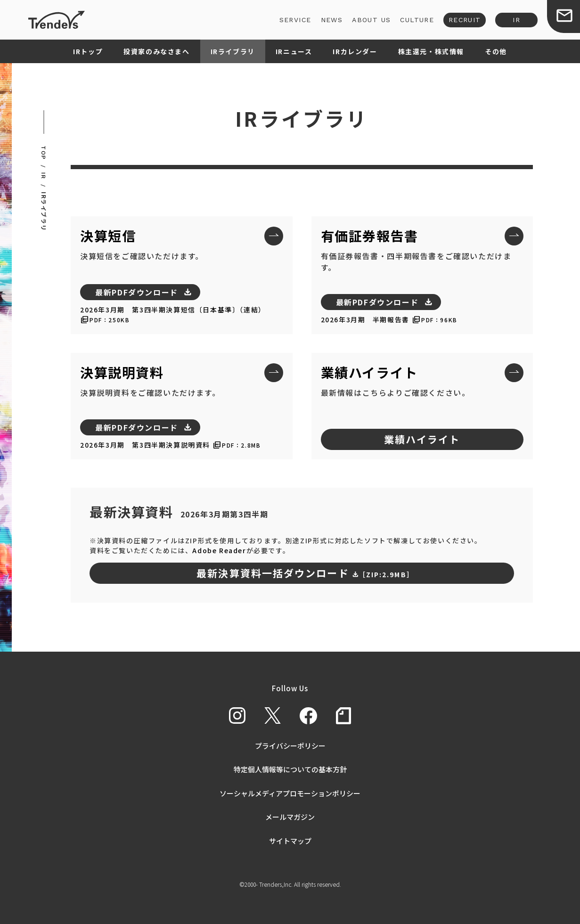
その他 (496, 51)
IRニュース (294, 51)
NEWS (331, 20)
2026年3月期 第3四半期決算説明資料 (145, 445)
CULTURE (417, 20)
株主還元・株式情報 (431, 51)
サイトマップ (290, 841)
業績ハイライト (422, 439)
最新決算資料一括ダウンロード (305, 573)
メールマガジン (290, 817)
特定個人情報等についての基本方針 (290, 769)
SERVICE (295, 20)
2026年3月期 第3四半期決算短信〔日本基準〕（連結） (173, 310)
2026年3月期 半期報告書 (365, 319)
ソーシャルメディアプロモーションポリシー (290, 793)
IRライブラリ (233, 51)
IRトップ (88, 51)
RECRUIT (465, 20)
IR (516, 20)
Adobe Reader (219, 550)
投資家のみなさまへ (156, 51)
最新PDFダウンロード (137, 292)
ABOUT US (371, 20)
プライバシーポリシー (290, 746)
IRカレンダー (355, 51)
